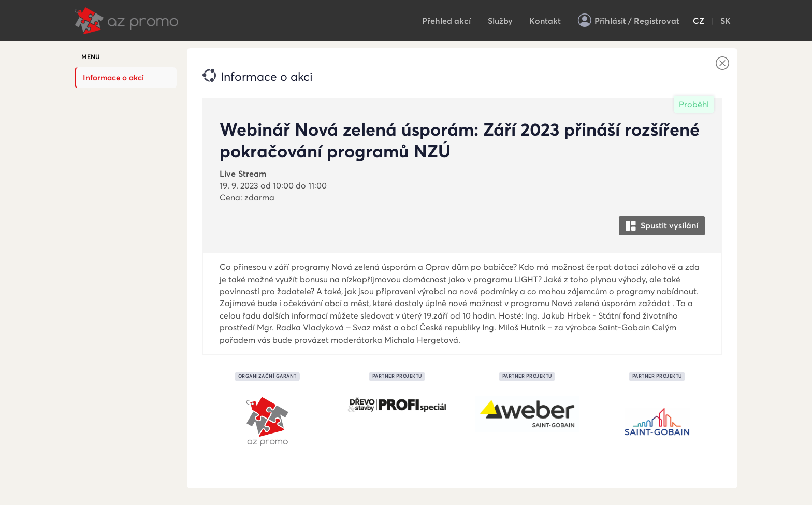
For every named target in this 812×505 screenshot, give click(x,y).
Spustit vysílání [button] (662, 226)
